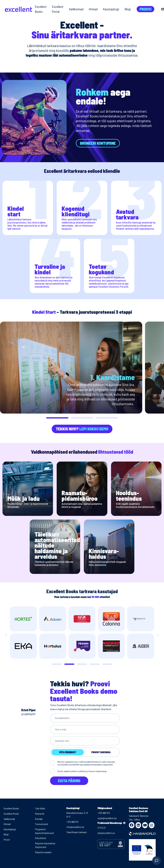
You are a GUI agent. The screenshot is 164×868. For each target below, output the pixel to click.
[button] (57, 418)
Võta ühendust (68, 752)
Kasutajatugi (111, 9)
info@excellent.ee (75, 827)
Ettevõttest (41, 838)
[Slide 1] (69, 664)
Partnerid (40, 814)
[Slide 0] (57, 664)
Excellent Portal (58, 9)
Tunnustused (41, 824)
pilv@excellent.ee (106, 833)
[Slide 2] (82, 664)
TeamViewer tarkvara (76, 832)
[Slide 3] (95, 664)
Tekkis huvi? (82, 429)
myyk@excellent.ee (107, 818)
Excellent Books (41, 9)
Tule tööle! (40, 808)
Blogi (128, 9)
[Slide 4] (107, 664)
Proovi (145, 9)
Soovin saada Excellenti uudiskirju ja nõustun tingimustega (82, 771)
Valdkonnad (76, 9)
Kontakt (39, 819)
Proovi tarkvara (101, 752)
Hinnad (93, 9)
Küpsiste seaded (43, 852)
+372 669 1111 (72, 822)
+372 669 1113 (104, 813)
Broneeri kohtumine (98, 143)
